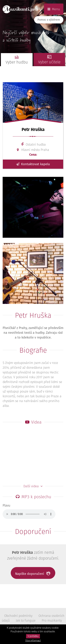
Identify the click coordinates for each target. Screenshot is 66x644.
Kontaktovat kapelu (33, 164)
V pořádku (33, 636)
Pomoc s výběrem (49, 20)
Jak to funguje (26, 620)
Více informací (33, 640)
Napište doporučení (33, 573)
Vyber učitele (49, 59)
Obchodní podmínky (18, 616)
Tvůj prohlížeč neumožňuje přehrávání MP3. (29, 514)
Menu (54, 9)
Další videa (33, 486)
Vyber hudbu (17, 59)
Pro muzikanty (52, 620)
